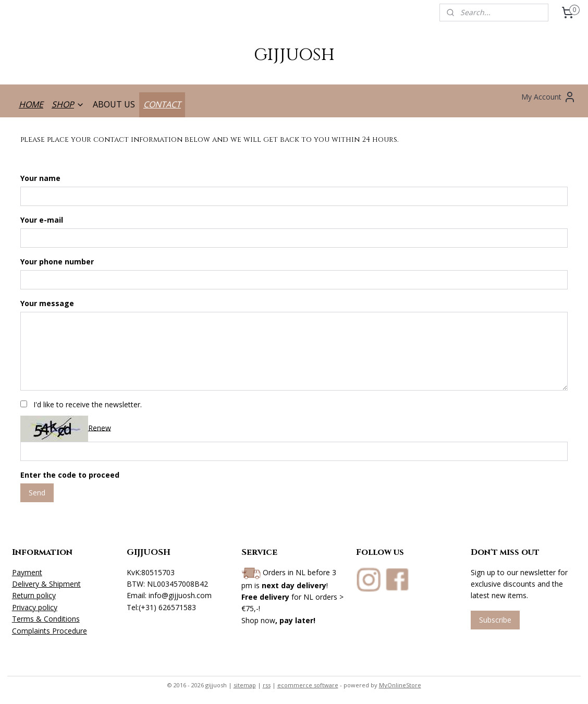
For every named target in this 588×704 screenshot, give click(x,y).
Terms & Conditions (46, 619)
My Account (549, 97)
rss (267, 685)
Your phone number (57, 262)
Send (37, 492)
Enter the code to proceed (70, 474)
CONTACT (162, 104)
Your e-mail (42, 220)
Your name (40, 178)
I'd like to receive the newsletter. (88, 404)
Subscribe (495, 620)
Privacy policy (35, 607)
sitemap (245, 685)
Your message (47, 303)
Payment (27, 572)
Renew (100, 427)
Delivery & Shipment (46, 584)
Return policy (34, 595)
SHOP (68, 104)
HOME (31, 104)
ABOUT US (114, 104)
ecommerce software (308, 685)
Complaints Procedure (50, 631)
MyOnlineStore (400, 685)
